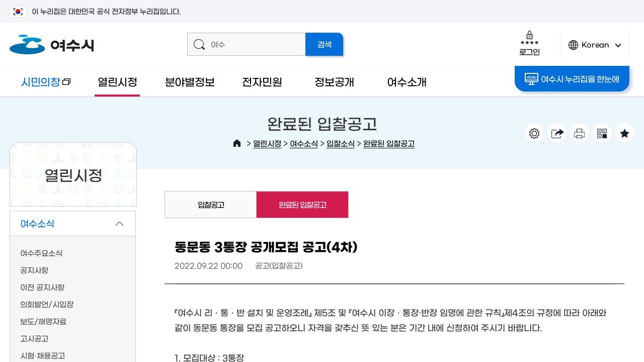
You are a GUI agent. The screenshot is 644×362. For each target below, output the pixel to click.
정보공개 (334, 81)
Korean (595, 49)
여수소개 (407, 81)
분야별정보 (190, 81)
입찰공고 (211, 204)
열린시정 (117, 81)
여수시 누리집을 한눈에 (572, 79)
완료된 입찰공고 (389, 143)
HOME (237, 143)
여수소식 (304, 143)
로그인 (530, 43)
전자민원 (262, 81)
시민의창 (40, 86)
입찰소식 (341, 143)
